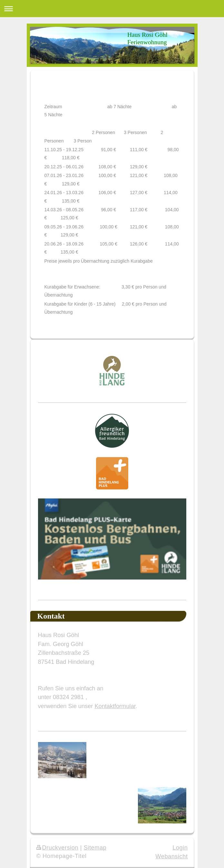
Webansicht (171, 856)
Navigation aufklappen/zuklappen (112, 9)
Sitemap (95, 848)
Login (180, 848)
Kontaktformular (115, 706)
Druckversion (58, 848)
